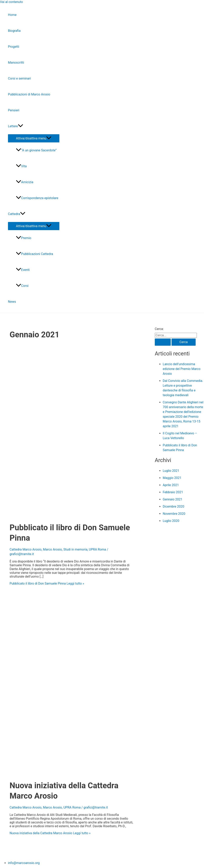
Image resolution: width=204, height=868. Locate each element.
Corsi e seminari (19, 78)
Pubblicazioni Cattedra (34, 254)
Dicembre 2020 (174, 506)
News (12, 302)
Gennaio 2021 (173, 499)
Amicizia (25, 182)
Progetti (14, 47)
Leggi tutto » (47, 583)
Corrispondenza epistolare (37, 198)
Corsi (22, 286)
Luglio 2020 (171, 521)
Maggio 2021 (172, 478)
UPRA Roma (97, 549)
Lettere (16, 126)
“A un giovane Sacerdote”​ (36, 150)
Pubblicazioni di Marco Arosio (29, 94)
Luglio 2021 (171, 471)
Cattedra (17, 214)
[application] (21, 126)
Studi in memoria (75, 549)
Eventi (23, 270)
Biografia (14, 31)
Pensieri (14, 110)
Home (12, 15)
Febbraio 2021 (173, 492)
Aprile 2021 (171, 485)
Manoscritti (16, 63)
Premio (24, 238)
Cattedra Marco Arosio (25, 549)
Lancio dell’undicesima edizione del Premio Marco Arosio (182, 369)
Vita (21, 166)
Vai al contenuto (11, 2)
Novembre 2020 (174, 514)
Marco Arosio (53, 549)
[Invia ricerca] (163, 342)
